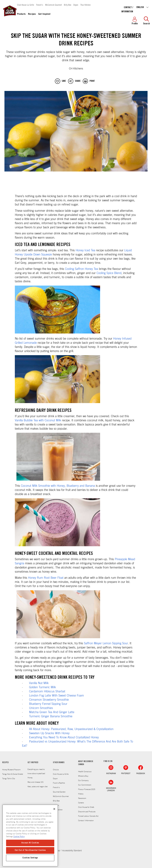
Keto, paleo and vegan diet (38, 787)
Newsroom (82, 798)
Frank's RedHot (59, 783)
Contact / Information (86, 821)
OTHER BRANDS (59, 763)
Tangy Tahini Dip (9, 779)
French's (40, 5)
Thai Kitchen (85, 5)
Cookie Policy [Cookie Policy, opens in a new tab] (19, 837)
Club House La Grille (26, 5)
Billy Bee (68, 5)
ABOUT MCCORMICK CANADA (86, 763)
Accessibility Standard (72, 851)
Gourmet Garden (59, 792)
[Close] (54, 809)
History (81, 794)
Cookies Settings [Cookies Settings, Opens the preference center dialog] (30, 858)
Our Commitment (85, 785)
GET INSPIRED (33, 763)
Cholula (56, 770)
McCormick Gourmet (53, 5)
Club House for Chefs (86, 807)
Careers (81, 803)
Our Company (83, 780)
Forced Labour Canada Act (88, 816)
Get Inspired (44, 14)
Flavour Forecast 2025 (87, 789)
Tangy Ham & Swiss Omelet (13, 774)
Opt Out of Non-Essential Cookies (30, 850)
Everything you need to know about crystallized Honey (36, 774)
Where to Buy (83, 776)
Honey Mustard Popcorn (11, 770)
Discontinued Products (87, 812)
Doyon (76, 5)
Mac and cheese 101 (36, 782)
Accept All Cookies (30, 843)
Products (21, 14)
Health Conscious (85, 772)
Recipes (32, 14)
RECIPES (5, 763)
